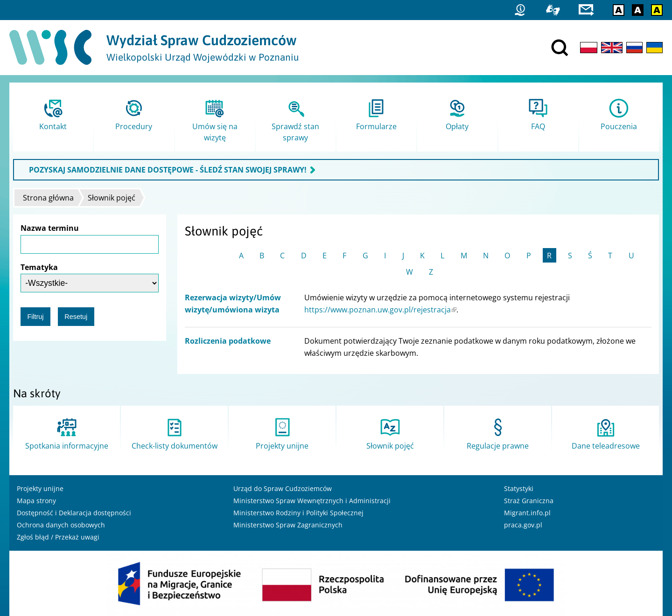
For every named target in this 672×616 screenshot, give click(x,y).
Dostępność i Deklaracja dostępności (74, 513)
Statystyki (519, 488)
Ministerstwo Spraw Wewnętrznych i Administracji (312, 501)
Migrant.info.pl (527, 513)
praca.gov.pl (523, 525)
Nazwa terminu (50, 228)
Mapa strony (36, 501)
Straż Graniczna (529, 501)
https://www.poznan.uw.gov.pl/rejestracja (380, 310)
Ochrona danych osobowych (61, 525)
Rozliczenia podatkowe (228, 341)
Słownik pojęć (112, 198)
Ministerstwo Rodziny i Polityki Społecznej (298, 513)
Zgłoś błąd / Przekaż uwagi (58, 537)
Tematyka (39, 267)
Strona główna (48, 198)
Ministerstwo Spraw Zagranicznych (288, 525)
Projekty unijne (40, 488)
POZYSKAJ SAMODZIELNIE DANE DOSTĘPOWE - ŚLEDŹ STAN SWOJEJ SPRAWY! (168, 170)
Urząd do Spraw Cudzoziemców (283, 488)
